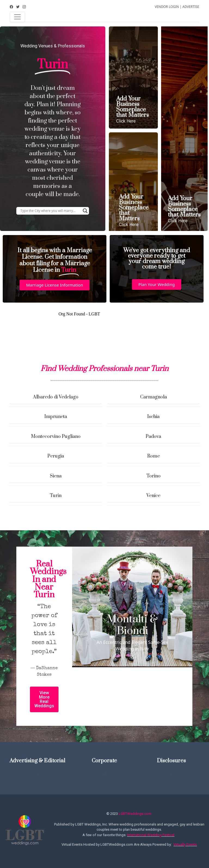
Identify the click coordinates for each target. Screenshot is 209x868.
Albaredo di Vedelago (56, 397)
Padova (153, 437)
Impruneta (56, 417)
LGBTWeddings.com (135, 814)
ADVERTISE (191, 7)
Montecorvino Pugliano (56, 437)
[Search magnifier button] (85, 211)
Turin (56, 496)
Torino (153, 476)
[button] (55, 285)
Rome (153, 456)
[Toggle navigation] (17, 17)
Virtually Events (185, 844)
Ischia (153, 417)
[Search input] (50, 211)
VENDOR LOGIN (167, 7)
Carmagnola (153, 397)
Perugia (56, 456)
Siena (56, 476)
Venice (153, 496)
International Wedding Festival (151, 835)
